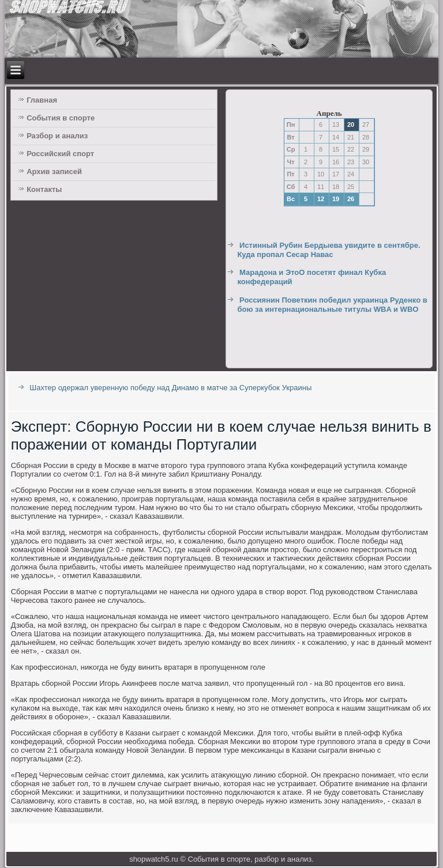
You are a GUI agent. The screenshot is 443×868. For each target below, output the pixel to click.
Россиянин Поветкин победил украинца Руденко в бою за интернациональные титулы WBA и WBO (332, 305)
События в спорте (61, 118)
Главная (42, 100)
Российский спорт (60, 154)
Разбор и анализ (57, 136)
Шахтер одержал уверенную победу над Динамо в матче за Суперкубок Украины (170, 388)
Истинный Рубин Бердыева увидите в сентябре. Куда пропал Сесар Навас (329, 250)
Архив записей (54, 171)
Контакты (44, 189)
